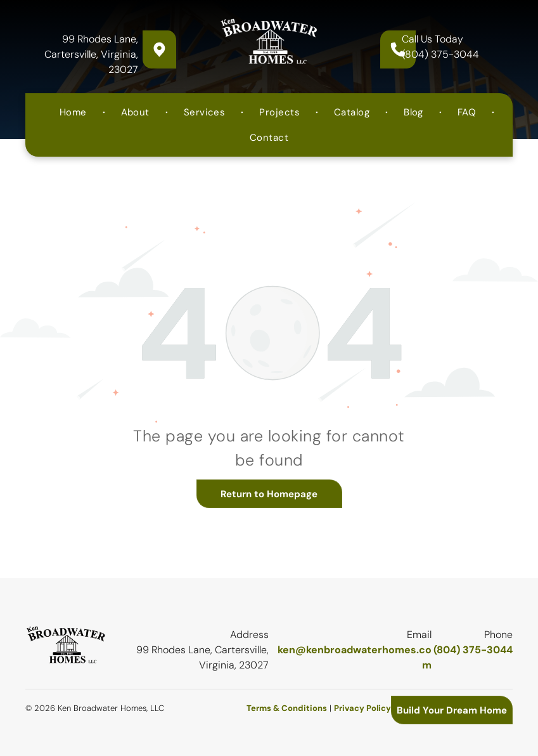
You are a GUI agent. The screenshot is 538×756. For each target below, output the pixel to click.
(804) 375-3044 (440, 54)
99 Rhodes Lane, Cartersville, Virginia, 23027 (91, 54)
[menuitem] (74, 112)
